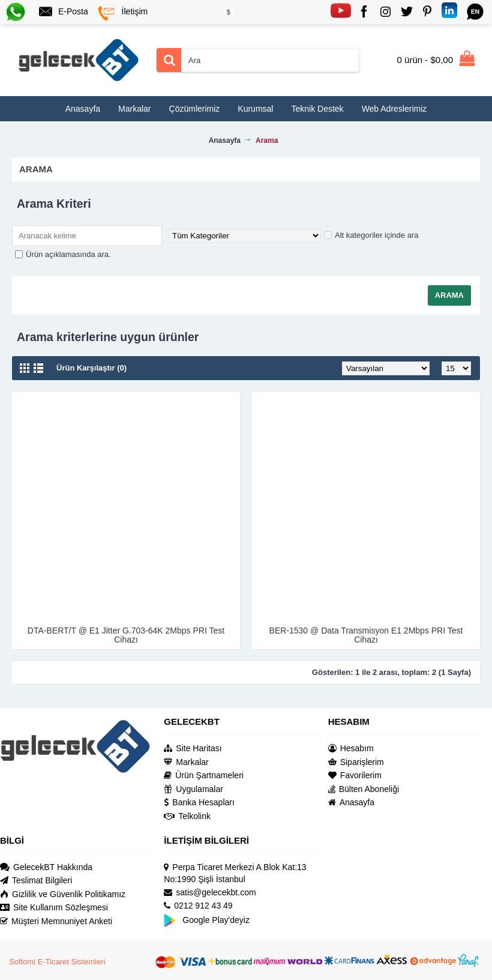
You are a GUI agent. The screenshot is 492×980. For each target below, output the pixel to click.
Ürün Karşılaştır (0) (91, 368)
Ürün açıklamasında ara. (63, 254)
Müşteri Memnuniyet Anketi (56, 921)
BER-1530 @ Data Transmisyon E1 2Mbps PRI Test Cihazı (366, 635)
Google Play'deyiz (207, 920)
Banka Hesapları (199, 803)
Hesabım (351, 749)
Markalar (186, 762)
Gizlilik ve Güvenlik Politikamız (63, 894)
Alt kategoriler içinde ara (371, 235)
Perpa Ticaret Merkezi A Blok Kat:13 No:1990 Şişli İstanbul (235, 873)
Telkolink (187, 816)
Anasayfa (351, 803)
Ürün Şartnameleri (204, 776)
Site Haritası (193, 749)
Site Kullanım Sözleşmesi (54, 908)
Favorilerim (355, 776)
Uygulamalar (193, 789)
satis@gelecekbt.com (210, 893)
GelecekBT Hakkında (46, 867)
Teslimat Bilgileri (36, 881)
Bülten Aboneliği (364, 789)
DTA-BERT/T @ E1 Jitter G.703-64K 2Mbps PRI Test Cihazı (126, 635)
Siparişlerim (356, 762)
